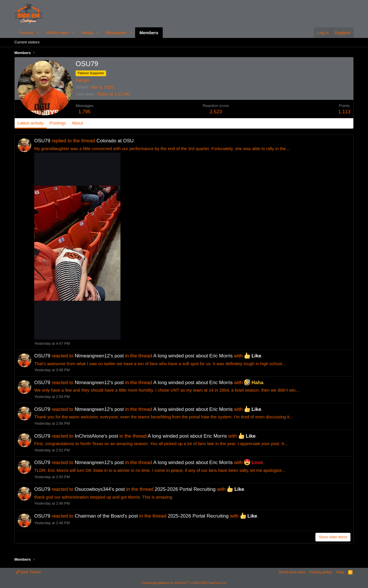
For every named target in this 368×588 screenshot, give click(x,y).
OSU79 (42, 141)
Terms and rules (292, 572)
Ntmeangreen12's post (99, 356)
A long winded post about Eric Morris (193, 356)
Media (87, 33)
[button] (38, 33)
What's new (57, 33)
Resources (116, 33)
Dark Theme (28, 572)
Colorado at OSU (115, 141)
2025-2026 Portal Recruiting (185, 489)
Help (340, 572)
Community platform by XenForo (184, 583)
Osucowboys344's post (100, 489)
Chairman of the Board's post (106, 516)
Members (149, 33)
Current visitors (27, 42)
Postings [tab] (58, 123)
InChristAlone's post (96, 436)
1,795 (85, 112)
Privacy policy (321, 572)
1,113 (344, 112)
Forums (26, 33)
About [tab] (77, 123)
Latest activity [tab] (31, 123)
